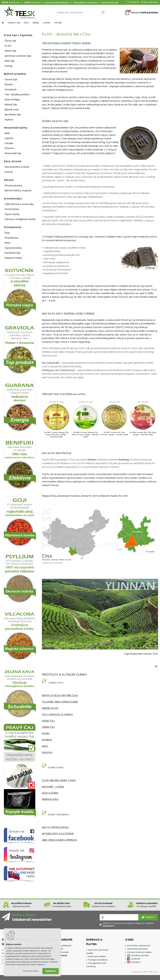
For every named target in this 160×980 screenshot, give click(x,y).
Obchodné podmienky (137, 949)
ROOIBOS (47, 740)
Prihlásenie (135, 2)
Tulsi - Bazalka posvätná (17, 94)
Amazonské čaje (13, 153)
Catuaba (9, 143)
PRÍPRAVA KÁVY (50, 799)
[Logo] (19, 12)
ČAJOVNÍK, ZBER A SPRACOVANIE (60, 702)
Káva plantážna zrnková (17, 167)
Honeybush (11, 89)
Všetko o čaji (14, 23)
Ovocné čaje (11, 79)
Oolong (8, 66)
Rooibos (9, 84)
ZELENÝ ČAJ (48, 721)
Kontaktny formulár (140, 955)
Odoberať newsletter (32, 919)
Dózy (7, 233)
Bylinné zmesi (12, 109)
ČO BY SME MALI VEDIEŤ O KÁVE (59, 780)
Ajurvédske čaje (13, 114)
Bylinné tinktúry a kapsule (18, 190)
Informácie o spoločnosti (139, 946)
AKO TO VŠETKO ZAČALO (55, 827)
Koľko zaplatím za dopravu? (85, 2)
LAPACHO (47, 752)
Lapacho (9, 138)
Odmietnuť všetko (30, 971)
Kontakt (58, 23)
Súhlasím (51, 971)
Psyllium (9, 120)
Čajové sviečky (12, 214)
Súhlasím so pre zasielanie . (128, 924)
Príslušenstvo (12, 238)
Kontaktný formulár (110, 2)
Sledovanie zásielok (97, 957)
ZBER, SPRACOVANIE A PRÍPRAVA (59, 840)
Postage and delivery (98, 960)
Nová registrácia (151, 2)
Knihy (7, 243)
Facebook (136, 959)
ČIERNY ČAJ (48, 727)
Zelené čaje (10, 51)
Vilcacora (9, 148)
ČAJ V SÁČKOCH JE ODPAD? (57, 714)
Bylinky (36, 23)
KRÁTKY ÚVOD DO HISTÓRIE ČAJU (60, 695)
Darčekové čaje (12, 253)
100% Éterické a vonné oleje (19, 204)
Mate (7, 133)
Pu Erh (8, 46)
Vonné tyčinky (12, 209)
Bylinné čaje (11, 104)
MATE (45, 746)
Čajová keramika (13, 248)
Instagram (136, 962)
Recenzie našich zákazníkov (57, 2)
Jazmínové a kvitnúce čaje (18, 56)
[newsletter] (148, 917)
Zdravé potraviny (13, 185)
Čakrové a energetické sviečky (20, 219)
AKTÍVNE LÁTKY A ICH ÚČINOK (58, 834)
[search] (103, 13)
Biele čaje (9, 61)
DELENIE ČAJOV (50, 708)
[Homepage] (3, 23)
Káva (26, 23)
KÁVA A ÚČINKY (50, 793)
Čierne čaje (10, 41)
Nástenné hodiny (13, 258)
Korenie (47, 23)
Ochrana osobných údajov (139, 952)
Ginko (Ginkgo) (12, 99)
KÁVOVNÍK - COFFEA (53, 787)
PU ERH (46, 733)
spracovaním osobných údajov (127, 923)
